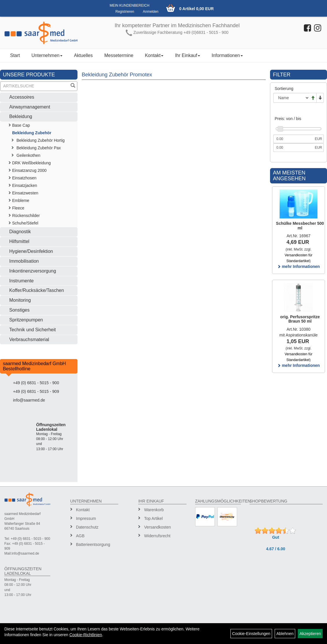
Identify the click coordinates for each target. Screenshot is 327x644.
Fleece (18, 208)
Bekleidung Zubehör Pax (39, 148)
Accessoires (22, 97)
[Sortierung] (291, 98)
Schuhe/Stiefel (25, 223)
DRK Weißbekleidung (32, 163)
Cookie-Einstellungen (251, 634)
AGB (80, 536)
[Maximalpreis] (293, 148)
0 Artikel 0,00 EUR (196, 9)
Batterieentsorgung (93, 544)
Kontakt (154, 55)
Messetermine (119, 55)
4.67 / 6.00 (276, 549)
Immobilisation (24, 261)
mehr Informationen (299, 266)
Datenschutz (87, 527)
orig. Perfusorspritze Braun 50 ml (300, 319)
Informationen (227, 55)
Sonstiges (19, 310)
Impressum (86, 518)
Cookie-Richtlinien (86, 635)
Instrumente (21, 281)
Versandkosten (157, 527)
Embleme (21, 200)
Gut (276, 537)
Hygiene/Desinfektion (31, 251)
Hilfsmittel (19, 241)
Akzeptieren (310, 634)
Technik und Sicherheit (33, 330)
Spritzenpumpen (26, 320)
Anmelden (151, 12)
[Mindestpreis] (293, 139)
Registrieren (125, 12)
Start (15, 55)
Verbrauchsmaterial (29, 340)
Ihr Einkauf (187, 55)
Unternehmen (47, 55)
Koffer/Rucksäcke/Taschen (37, 290)
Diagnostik (20, 232)
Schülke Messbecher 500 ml (300, 226)
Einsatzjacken (25, 185)
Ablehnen (285, 634)
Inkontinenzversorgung (33, 271)
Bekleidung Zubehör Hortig (41, 140)
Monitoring (20, 300)
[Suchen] (73, 86)
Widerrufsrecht (157, 536)
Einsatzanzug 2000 (29, 170)
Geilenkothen (28, 155)
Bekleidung (21, 116)
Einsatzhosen (24, 178)
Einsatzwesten (25, 193)
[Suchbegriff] (35, 86)
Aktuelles (83, 55)
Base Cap (21, 125)
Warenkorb (154, 510)
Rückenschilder (26, 216)
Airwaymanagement (30, 107)
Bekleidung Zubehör (32, 133)
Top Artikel (153, 518)
